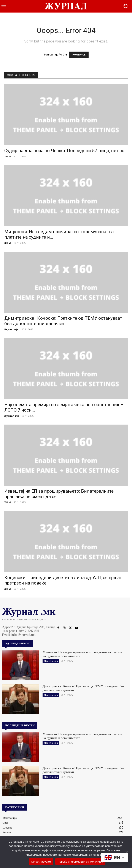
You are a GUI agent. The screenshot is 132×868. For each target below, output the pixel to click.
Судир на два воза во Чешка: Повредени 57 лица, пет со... (66, 151)
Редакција (11, 329)
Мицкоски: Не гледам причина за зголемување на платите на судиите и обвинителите (82, 654)
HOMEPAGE (79, 55)
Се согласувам (41, 862)
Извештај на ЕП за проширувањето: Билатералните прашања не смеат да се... (59, 494)
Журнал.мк (12, 416)
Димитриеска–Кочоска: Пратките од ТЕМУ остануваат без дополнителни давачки (63, 321)
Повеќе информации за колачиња (80, 862)
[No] (127, 852)
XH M (8, 156)
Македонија (51, 661)
